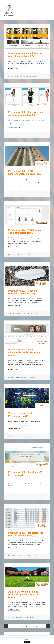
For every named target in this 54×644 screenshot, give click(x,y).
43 (37, 626)
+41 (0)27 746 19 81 (8, 14)
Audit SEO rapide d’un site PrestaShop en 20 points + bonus (23, 595)
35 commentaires (34, 76)
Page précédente (6, 626)
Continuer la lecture (14, 68)
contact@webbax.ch (9, 15)
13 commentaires (32, 194)
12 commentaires (33, 497)
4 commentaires (32, 617)
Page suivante (48, 626)
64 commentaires (33, 255)
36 (31, 626)
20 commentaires (33, 314)
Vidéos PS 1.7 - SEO (22, 194)
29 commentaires (34, 135)
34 (24, 626)
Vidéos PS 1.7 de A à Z (23, 76)
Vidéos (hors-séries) (22, 617)
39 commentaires (33, 556)
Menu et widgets (48, 12)
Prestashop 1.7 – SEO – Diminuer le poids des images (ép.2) (25, 352)
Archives (19, 436)
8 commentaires (26, 436)
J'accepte (27, 642)
